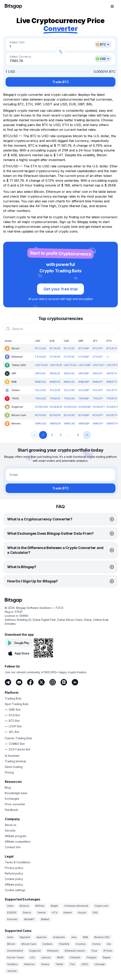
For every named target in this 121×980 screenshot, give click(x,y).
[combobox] (60, 329)
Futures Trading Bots (18, 738)
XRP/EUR (55, 373)
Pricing (9, 772)
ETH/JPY (98, 357)
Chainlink (64, 944)
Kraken (68, 913)
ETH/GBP (84, 357)
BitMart (45, 919)
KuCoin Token (15, 957)
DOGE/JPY (99, 407)
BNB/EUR (55, 382)
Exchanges (12, 799)
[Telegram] (8, 682)
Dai (109, 944)
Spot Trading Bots (17, 704)
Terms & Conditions (18, 862)
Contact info (13, 847)
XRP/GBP (84, 373)
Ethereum (53, 951)
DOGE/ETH (113, 407)
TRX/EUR (55, 398)
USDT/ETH (113, 365)
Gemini (42, 913)
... (69, 435)
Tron (72, 964)
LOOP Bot (15, 726)
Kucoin (82, 913)
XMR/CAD (69, 424)
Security (10, 830)
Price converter (15, 804)
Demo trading (14, 767)
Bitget (54, 906)
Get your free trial (60, 289)
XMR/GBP (84, 424)
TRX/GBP (84, 398)
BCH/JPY (98, 415)
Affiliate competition (18, 842)
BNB (85, 937)
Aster (10, 906)
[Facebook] (30, 682)
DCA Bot (14, 715)
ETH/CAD (69, 357)
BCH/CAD (69, 415)
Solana (45, 964)
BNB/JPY (98, 382)
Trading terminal (15, 761)
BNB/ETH (112, 382)
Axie (74, 937)
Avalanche (59, 937)
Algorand (25, 937)
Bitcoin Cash (29, 944)
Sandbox (12, 964)
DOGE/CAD (70, 407)
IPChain (108, 951)
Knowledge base (16, 793)
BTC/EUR (55, 348)
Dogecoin (35, 951)
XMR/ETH (112, 424)
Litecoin (46, 957)
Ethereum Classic (75, 951)
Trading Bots (13, 698)
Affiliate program (16, 836)
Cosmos (81, 944)
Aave (10, 937)
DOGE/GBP (85, 407)
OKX (95, 913)
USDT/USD (41, 365)
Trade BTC (61, 82)
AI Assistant (12, 756)
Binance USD (102, 937)
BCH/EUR (55, 415)
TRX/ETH (112, 398)
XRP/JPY (98, 373)
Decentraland (15, 951)
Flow (94, 951)
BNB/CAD (69, 382)
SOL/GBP (84, 390)
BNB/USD (41, 382)
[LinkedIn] (75, 682)
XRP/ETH (112, 373)
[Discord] (64, 682)
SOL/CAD (69, 390)
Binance (24, 906)
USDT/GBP (85, 365)
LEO (32, 957)
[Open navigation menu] (112, 6)
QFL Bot (14, 732)
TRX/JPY (98, 398)
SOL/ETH (112, 390)
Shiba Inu (29, 964)
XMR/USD (41, 424)
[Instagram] (53, 682)
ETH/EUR (55, 357)
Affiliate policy (14, 884)
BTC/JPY (98, 348)
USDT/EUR (56, 365)
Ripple (107, 957)
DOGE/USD (42, 407)
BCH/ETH (112, 415)
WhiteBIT (29, 919)
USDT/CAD (70, 365)
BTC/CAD (69, 348)
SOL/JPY (98, 390)
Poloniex (12, 919)
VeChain (12, 971)
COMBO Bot (17, 744)
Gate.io (27, 913)
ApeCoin (42, 937)
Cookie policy (14, 879)
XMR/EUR (55, 424)
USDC (85, 964)
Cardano (47, 944)
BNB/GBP (84, 382)
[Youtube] (19, 682)
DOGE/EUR (56, 407)
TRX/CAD (69, 398)
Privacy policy (14, 868)
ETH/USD (41, 357)
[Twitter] (41, 682)
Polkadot (75, 957)
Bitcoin (11, 944)
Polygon (92, 957)
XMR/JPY (98, 424)
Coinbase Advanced (76, 906)
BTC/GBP (84, 348)
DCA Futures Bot (20, 749)
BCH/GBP (84, 415)
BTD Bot (14, 721)
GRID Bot (15, 710)
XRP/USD (40, 373)
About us (11, 825)
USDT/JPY (99, 365)
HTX (55, 913)
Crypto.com (101, 906)
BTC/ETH (112, 348)
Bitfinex (40, 906)
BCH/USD (41, 415)
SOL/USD (41, 390)
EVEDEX (12, 913)
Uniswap (100, 964)
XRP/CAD (69, 373)
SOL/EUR (55, 390)
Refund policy (14, 873)
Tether (59, 964)
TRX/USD (41, 398)
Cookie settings (15, 890)
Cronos (96, 944)
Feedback (11, 810)
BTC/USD (41, 348)
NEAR (60, 957)
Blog (8, 787)
